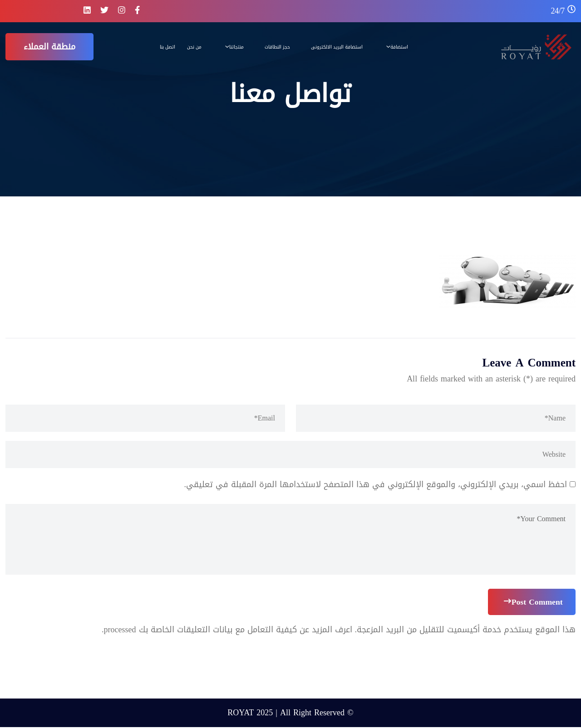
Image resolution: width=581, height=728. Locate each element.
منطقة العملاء (49, 47)
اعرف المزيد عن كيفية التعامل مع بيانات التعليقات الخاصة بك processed (228, 630)
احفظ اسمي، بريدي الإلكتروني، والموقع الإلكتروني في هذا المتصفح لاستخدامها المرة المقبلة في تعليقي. (376, 484)
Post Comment (532, 602)
